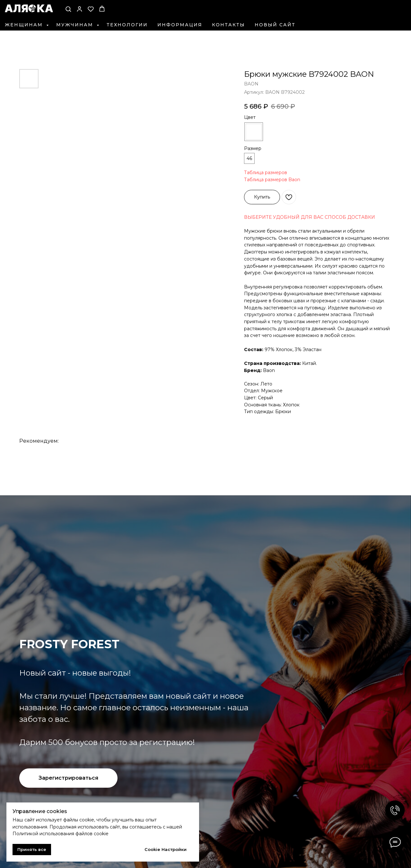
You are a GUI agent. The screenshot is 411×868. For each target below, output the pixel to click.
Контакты (228, 25)
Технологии (127, 25)
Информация (180, 25)
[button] (68, 9)
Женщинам (25, 25)
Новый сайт (275, 25)
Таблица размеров (266, 173)
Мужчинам (76, 25)
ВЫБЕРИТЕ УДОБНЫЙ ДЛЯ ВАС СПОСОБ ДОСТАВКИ (310, 217)
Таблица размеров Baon (272, 180)
